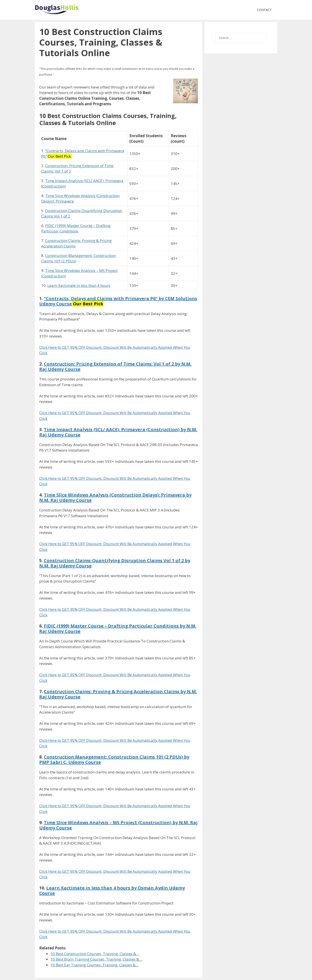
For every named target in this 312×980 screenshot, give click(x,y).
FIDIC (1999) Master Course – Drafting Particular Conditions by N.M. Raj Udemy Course (118, 628)
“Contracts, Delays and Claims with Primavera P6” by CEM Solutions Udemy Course (118, 301)
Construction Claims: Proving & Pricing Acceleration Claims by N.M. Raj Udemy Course (118, 694)
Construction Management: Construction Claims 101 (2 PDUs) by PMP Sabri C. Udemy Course (114, 759)
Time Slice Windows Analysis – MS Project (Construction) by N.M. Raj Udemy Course (118, 825)
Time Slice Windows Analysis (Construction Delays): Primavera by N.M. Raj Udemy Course (115, 497)
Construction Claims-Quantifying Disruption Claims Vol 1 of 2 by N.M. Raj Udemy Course (115, 563)
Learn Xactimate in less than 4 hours (79, 285)
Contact (264, 10)
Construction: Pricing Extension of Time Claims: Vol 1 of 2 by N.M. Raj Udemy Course (115, 366)
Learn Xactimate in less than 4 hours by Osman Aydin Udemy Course (112, 890)
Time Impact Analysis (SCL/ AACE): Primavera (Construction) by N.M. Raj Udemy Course (118, 432)
